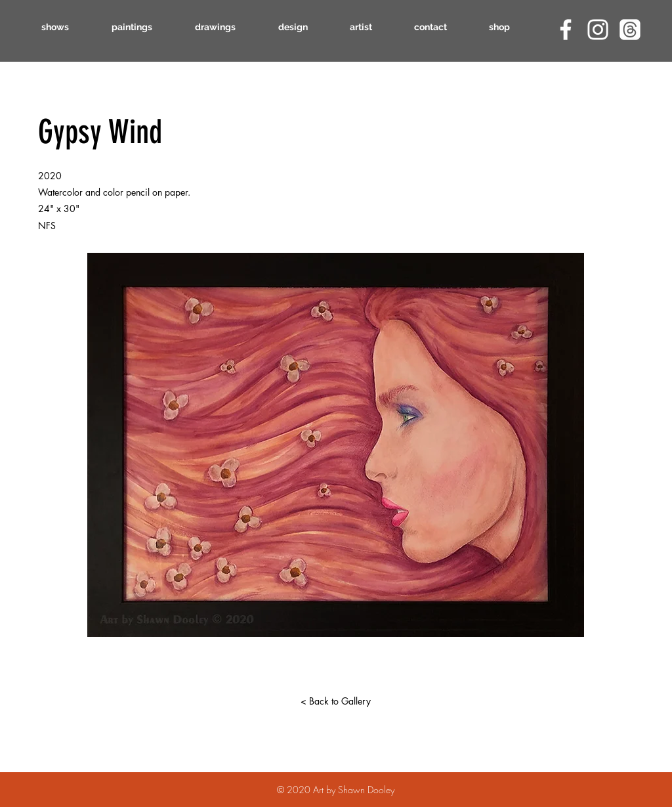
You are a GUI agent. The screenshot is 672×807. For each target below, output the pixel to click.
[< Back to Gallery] (335, 701)
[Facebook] (566, 30)
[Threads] (630, 30)
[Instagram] (598, 30)
